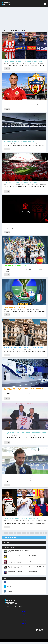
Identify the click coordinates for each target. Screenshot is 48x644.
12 (36, 533)
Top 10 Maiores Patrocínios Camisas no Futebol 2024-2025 (21, 518)
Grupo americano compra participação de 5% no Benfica (21, 183)
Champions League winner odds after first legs (18, 550)
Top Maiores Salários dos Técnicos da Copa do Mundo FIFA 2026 (22, 556)
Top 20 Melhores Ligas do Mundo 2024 (15, 307)
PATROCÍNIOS (24, 617)
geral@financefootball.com (17, 608)
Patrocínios (40, 520)
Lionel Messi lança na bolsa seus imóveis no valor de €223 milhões (24, 348)
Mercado (37, 185)
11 (33, 533)
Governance (35, 63)
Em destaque (24, 63)
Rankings (25, 268)
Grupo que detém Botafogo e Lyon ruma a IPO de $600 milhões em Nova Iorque (25, 433)
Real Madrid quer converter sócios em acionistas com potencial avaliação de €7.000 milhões (23, 389)
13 (38, 533)
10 (31, 533)
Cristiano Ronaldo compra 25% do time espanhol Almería (21, 102)
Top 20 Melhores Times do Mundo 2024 (15, 266)
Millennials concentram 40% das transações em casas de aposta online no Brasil (26, 566)
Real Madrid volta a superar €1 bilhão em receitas (19, 142)
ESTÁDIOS (24, 620)
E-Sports (14, 552)
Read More (7, 69)
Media (17, 552)
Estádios (23, 144)
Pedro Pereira (7, 63)
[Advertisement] (24, 17)
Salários (29, 557)
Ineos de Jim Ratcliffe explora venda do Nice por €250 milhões (22, 225)
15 (43, 533)
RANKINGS (24, 623)
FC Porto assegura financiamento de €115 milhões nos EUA (21, 476)
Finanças (28, 63)
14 (41, 533)
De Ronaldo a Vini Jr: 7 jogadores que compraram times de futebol (24, 61)
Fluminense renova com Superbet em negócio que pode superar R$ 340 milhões (25, 561)
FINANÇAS (24, 611)
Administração (19, 63)
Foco (31, 63)
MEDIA (24, 614)
